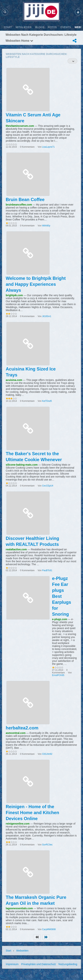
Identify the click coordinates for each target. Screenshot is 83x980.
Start (9, 951)
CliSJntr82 (47, 754)
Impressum (12, 964)
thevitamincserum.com (20, 126)
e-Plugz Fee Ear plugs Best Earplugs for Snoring (62, 596)
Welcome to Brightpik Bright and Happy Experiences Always (36, 284)
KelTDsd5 (47, 401)
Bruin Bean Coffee (25, 199)
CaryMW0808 (49, 929)
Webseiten (22, 951)
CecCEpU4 (48, 486)
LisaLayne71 (48, 147)
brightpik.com (14, 295)
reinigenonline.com (18, 824)
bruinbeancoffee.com (19, 205)
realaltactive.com (16, 549)
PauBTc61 (47, 570)
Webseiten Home (19, 41)
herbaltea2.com (22, 728)
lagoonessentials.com (19, 908)
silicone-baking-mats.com (22, 465)
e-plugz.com (60, 619)
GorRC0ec (47, 845)
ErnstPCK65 (58, 675)
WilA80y (46, 226)
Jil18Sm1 (47, 316)
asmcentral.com (16, 733)
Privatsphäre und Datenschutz (39, 964)
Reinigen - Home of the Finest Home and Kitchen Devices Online (32, 813)
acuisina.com (14, 380)
